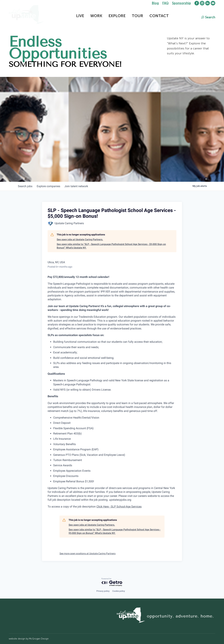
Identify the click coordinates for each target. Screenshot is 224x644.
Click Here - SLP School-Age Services (119, 507)
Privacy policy (103, 591)
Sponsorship (181, 3)
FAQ (165, 3)
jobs (26, 186)
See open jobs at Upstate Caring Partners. (80, 239)
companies (50, 186)
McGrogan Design (39, 639)
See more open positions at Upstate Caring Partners (87, 553)
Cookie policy (119, 591)
